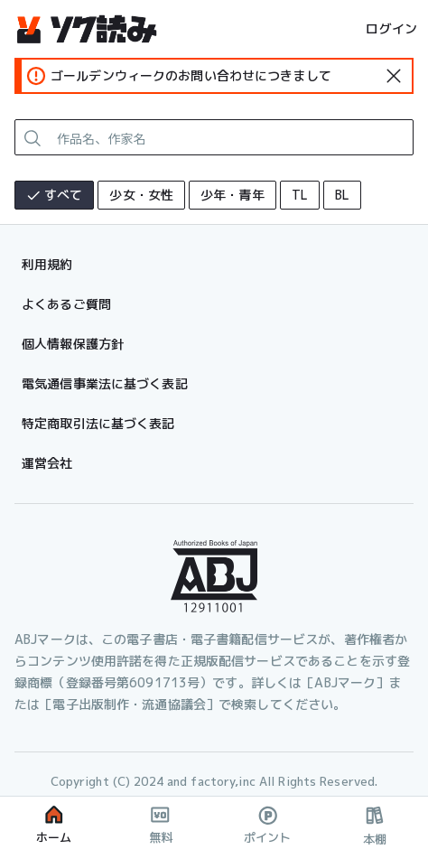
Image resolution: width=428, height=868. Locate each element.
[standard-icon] (394, 76)
